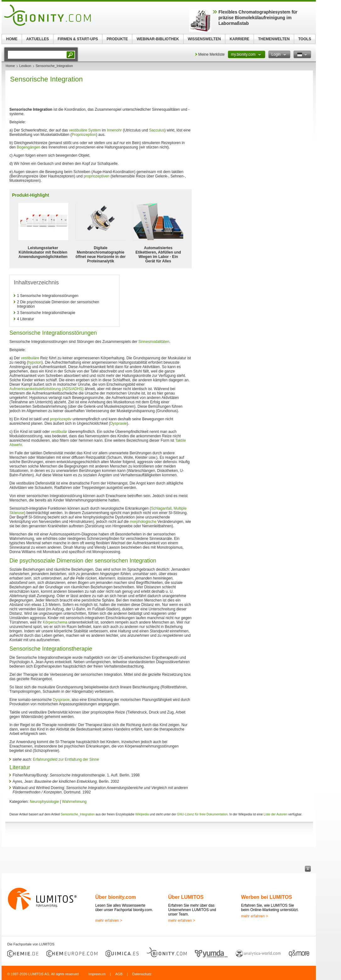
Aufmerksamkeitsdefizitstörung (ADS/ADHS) (47, 389)
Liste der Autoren (276, 814)
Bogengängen (28, 147)
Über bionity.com (116, 897)
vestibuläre (30, 358)
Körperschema (55, 622)
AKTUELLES (38, 39)
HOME (12, 39)
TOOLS (305, 39)
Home (10, 66)
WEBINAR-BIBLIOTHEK (158, 39)
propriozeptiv (61, 419)
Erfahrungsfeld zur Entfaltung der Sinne (66, 759)
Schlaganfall (161, 508)
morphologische (143, 522)
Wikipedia (142, 814)
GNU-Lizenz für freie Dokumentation (202, 814)
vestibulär (59, 432)
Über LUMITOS (186, 897)
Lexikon (25, 66)
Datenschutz (142, 974)
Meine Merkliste (212, 54)
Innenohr (114, 130)
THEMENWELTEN (274, 39)
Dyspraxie (118, 423)
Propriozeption (84, 135)
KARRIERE (240, 39)
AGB (119, 974)
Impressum (97, 974)
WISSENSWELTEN (204, 39)
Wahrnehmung (74, 802)
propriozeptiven (96, 176)
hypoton (35, 362)
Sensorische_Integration (78, 814)
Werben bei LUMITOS (267, 897)
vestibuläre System (85, 130)
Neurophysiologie (44, 802)
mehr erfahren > (109, 921)
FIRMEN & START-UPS (78, 39)
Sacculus (157, 130)
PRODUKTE (117, 39)
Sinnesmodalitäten (154, 342)
